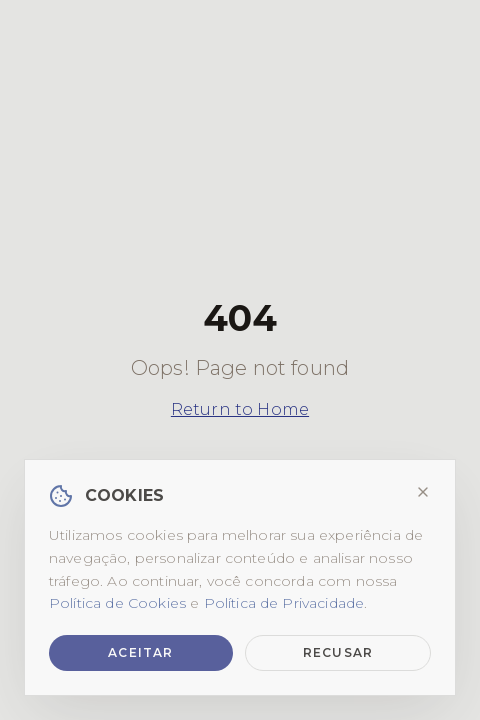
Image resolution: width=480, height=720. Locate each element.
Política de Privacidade (284, 603)
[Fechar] (423, 492)
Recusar (338, 652)
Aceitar (140, 652)
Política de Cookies (117, 603)
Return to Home (240, 409)
